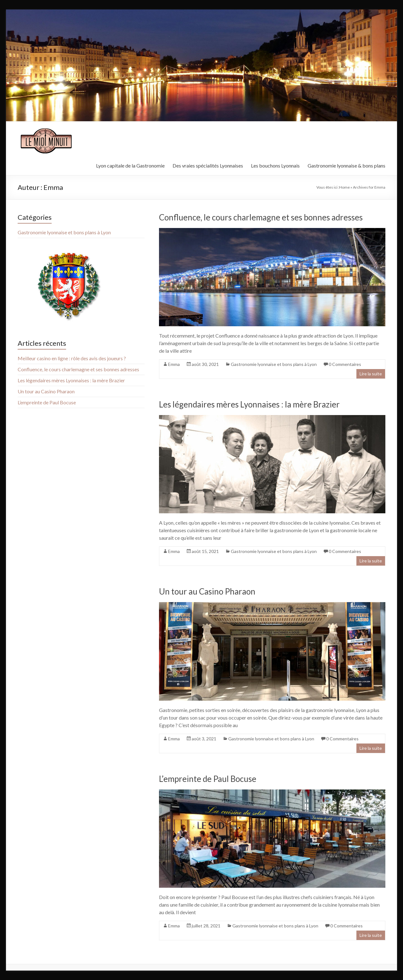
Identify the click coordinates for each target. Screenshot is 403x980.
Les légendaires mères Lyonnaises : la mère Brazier (249, 404)
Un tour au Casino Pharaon (207, 591)
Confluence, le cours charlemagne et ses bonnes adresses (261, 217)
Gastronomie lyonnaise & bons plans (346, 165)
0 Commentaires (345, 364)
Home (344, 187)
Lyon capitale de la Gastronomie (130, 165)
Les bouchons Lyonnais (275, 165)
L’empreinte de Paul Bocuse (208, 779)
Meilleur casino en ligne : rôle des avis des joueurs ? (72, 358)
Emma (174, 364)
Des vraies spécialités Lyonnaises (208, 165)
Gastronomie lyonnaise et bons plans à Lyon (274, 364)
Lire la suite (371, 374)
